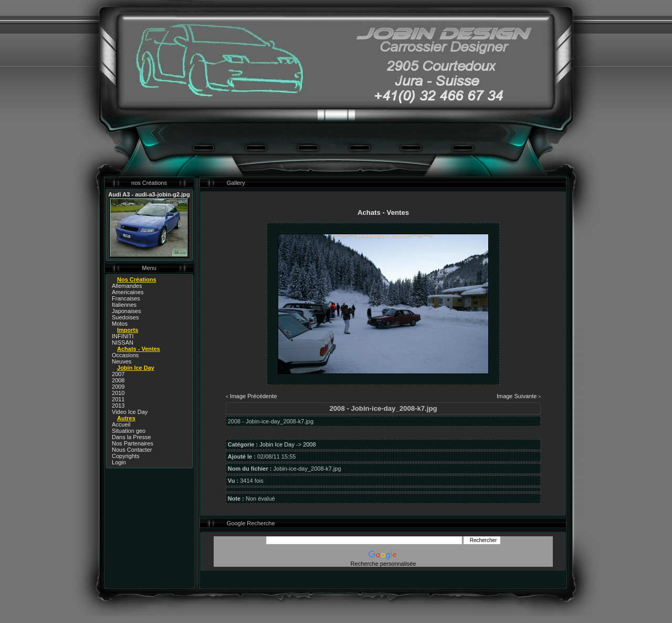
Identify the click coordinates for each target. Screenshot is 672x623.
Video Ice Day (130, 412)
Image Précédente (254, 396)
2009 (118, 387)
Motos (120, 324)
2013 (118, 406)
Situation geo (129, 431)
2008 (118, 380)
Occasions (125, 355)
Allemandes (127, 286)
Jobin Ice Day (277, 444)
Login (119, 462)
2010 (118, 393)
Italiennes (124, 305)
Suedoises (125, 317)
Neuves (122, 361)
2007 (118, 374)
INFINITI (123, 336)
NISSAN (123, 342)
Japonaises (127, 311)
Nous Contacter (132, 450)
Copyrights (126, 456)
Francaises (126, 298)
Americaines (128, 292)
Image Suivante (517, 396)
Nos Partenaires (133, 443)
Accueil (121, 424)
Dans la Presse (132, 437)
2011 (118, 399)
